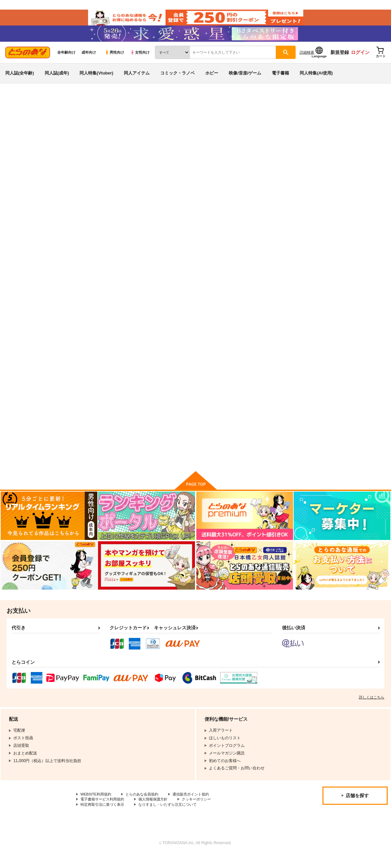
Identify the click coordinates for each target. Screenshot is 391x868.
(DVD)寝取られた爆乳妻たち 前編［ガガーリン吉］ (170, 422)
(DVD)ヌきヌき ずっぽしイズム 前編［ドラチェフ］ (309, 141)
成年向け (89, 60)
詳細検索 (307, 60)
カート (122, 317)
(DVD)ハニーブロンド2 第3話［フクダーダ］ (355, 278)
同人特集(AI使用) (316, 81)
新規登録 (340, 60)
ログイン (360, 60)
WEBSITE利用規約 (97, 806)
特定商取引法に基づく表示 (104, 818)
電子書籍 (280, 81)
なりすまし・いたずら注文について (174, 818)
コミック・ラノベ (177, 81)
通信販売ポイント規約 (198, 806)
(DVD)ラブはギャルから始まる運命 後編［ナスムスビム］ (232, 281)
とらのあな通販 (17, 110)
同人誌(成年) (57, 81)
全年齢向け (66, 60)
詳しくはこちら (372, 709)
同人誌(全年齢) (20, 81)
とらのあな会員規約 (146, 806)
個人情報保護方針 (158, 812)
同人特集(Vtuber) (96, 81)
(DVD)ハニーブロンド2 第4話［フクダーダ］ (293, 278)
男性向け (114, 60)
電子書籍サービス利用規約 (104, 812)
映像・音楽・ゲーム (55, 110)
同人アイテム (137, 81)
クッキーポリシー (204, 812)
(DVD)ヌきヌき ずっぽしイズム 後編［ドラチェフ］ (191, 141)
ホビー (212, 81)
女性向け (140, 60)
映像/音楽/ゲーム (245, 81)
